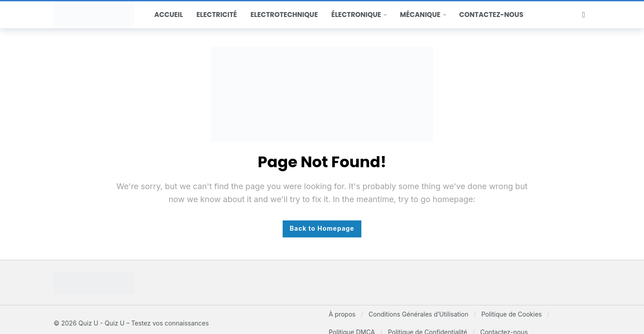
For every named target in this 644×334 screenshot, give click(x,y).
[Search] (584, 15)
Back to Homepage (322, 228)
